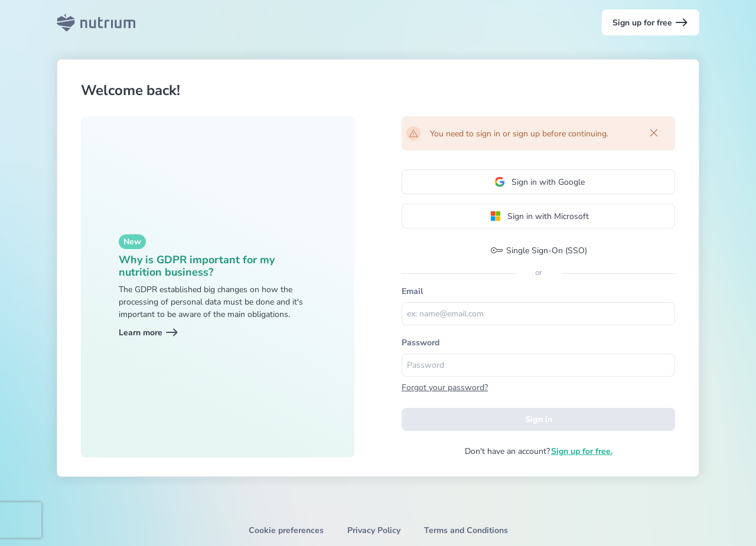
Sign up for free (651, 22)
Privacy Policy (374, 530)
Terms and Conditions (466, 530)
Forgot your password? (445, 388)
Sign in (539, 419)
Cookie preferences (286, 530)
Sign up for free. (582, 451)
